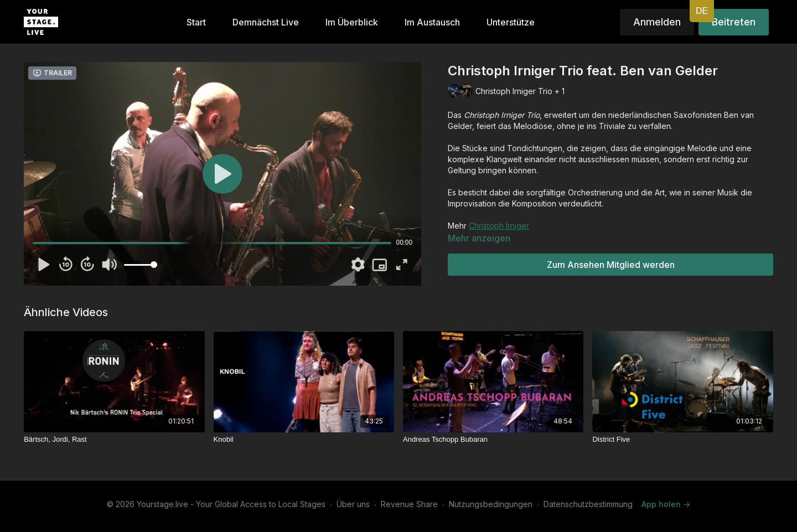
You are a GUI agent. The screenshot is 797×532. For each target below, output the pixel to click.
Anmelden (657, 22)
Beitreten (734, 22)
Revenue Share (409, 504)
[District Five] (682, 440)
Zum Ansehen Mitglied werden (611, 265)
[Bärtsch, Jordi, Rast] (114, 440)
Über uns (353, 504)
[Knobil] (304, 440)
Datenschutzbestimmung (588, 504)
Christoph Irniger (499, 226)
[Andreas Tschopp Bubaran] (493, 440)
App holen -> (666, 504)
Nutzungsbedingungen (491, 504)
